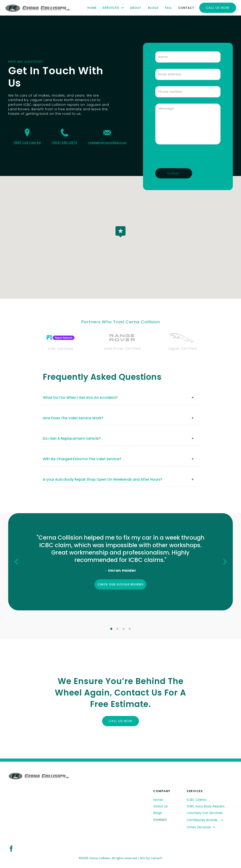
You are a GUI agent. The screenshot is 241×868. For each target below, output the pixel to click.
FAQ (168, 8)
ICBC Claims (197, 800)
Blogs (153, 8)
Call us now (120, 721)
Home (92, 8)
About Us (160, 806)
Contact (186, 8)
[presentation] (186, 159)
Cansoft (156, 858)
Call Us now (218, 8)
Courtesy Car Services (205, 813)
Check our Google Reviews (120, 584)
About (136, 8)
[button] (113, 8)
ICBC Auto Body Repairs (206, 806)
